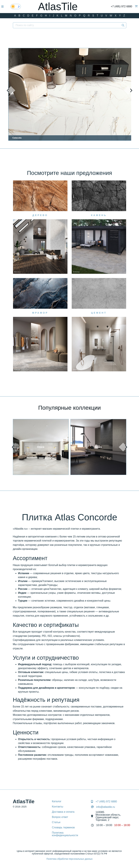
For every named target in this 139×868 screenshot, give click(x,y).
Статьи (56, 822)
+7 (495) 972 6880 (121, 7)
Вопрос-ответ (60, 817)
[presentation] (11, 90)
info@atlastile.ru (106, 807)
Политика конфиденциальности (65, 834)
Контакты (58, 807)
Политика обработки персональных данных (69, 859)
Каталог (57, 801)
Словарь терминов (63, 827)
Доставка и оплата (63, 812)
